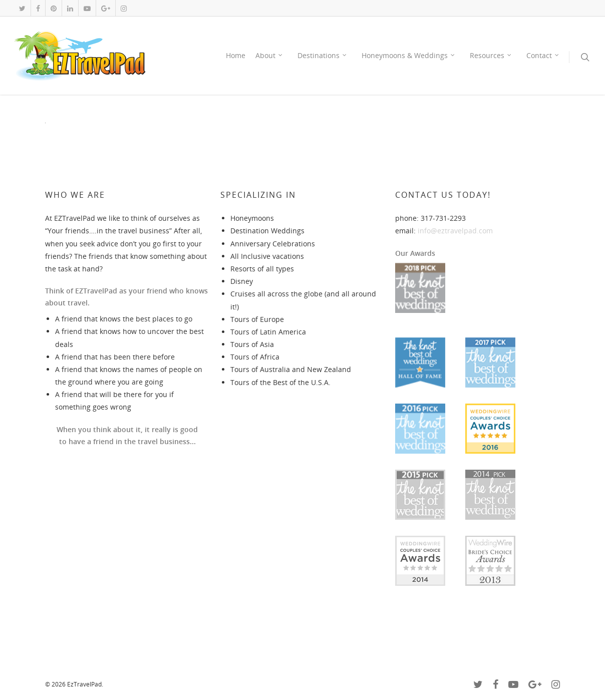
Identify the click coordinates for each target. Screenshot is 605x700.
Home (236, 55)
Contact (543, 56)
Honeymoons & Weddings (409, 56)
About (269, 56)
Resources (491, 56)
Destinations (323, 56)
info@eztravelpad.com (455, 231)
